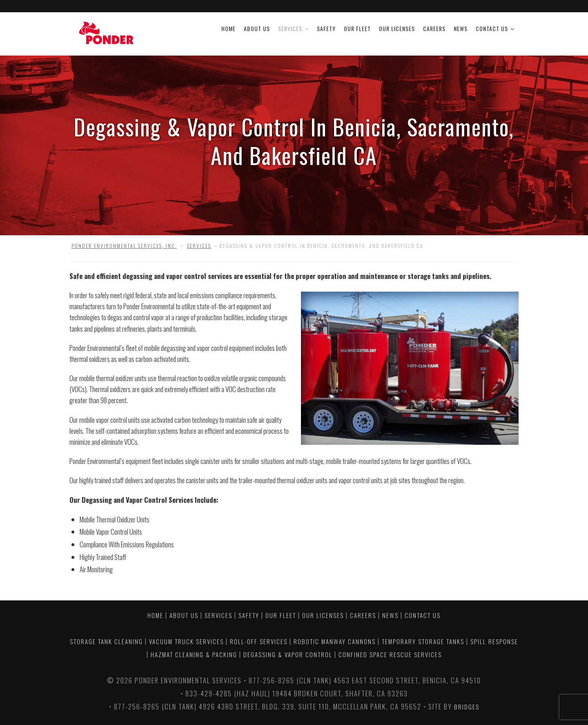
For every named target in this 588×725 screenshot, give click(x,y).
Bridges (467, 707)
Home (228, 28)
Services (290, 28)
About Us (257, 28)
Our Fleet (357, 28)
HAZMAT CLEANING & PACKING (194, 654)
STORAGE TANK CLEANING (106, 641)
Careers (434, 28)
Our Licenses (397, 28)
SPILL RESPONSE (494, 641)
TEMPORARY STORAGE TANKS (423, 641)
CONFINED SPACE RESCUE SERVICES (390, 654)
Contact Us (492, 28)
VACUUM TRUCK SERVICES (186, 641)
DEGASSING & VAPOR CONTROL (288, 654)
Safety (326, 28)
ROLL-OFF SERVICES (259, 641)
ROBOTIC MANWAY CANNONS (335, 641)
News (461, 28)
